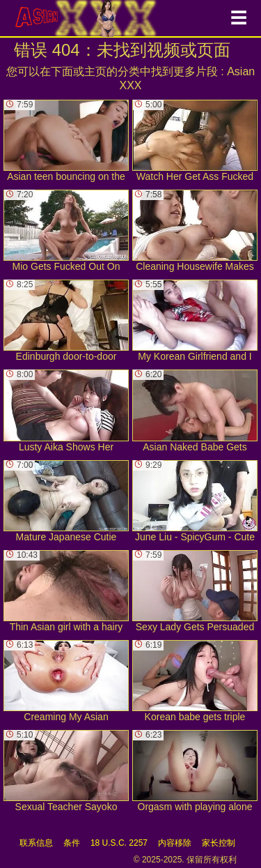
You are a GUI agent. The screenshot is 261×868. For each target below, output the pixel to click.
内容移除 (175, 843)
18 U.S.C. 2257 (119, 843)
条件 (72, 843)
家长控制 (219, 843)
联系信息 (36, 843)
